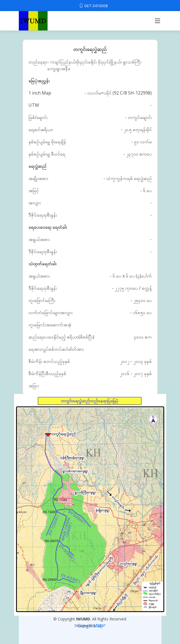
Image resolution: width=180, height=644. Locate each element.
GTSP (101, 625)
